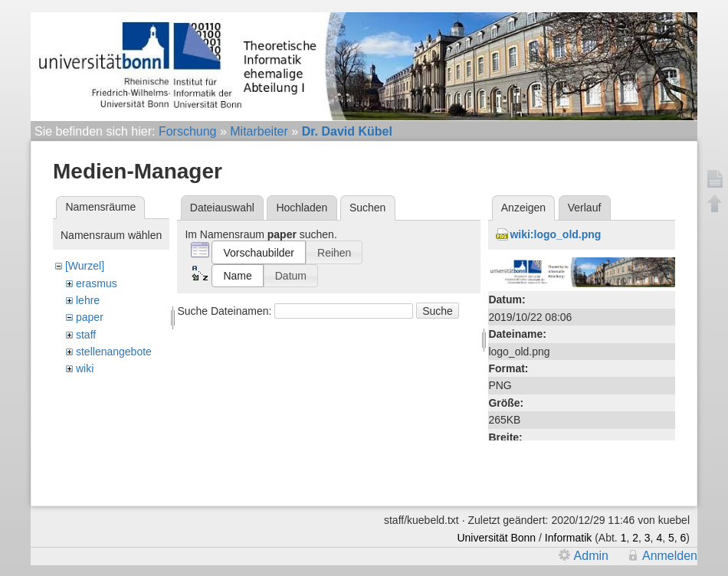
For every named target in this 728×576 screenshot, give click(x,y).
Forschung (188, 131)
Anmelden (670, 556)
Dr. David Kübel (347, 131)
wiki (85, 368)
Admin (591, 556)
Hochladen (302, 208)
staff (86, 335)
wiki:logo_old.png (555, 234)
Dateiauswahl (222, 208)
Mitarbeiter (259, 131)
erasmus (97, 283)
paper (90, 317)
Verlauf (585, 208)
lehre (88, 300)
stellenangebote (114, 352)
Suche (438, 311)
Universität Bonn (496, 538)
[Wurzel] (85, 266)
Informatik (568, 538)
